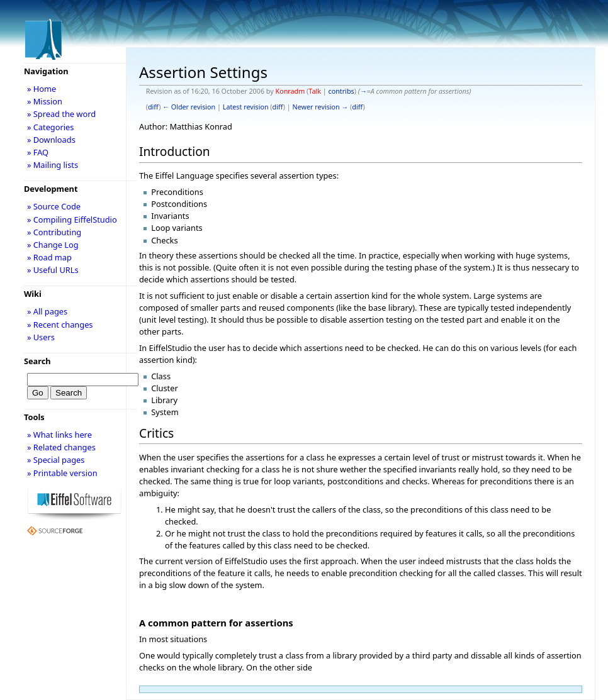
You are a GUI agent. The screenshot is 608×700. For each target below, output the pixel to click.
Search (37, 361)
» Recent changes (60, 325)
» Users (41, 337)
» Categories (51, 127)
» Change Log (53, 245)
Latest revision (246, 107)
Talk (315, 91)
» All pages (47, 311)
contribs (341, 91)
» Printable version (62, 473)
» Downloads (51, 140)
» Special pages (56, 460)
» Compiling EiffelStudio (72, 219)
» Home (42, 89)
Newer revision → (321, 107)
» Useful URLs (53, 270)
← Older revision (189, 107)
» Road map (49, 257)
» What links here (59, 435)
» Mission (45, 101)
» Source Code (54, 206)
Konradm (290, 91)
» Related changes (61, 447)
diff (153, 107)
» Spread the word (61, 114)
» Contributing (54, 232)
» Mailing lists (53, 165)
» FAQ (38, 152)
